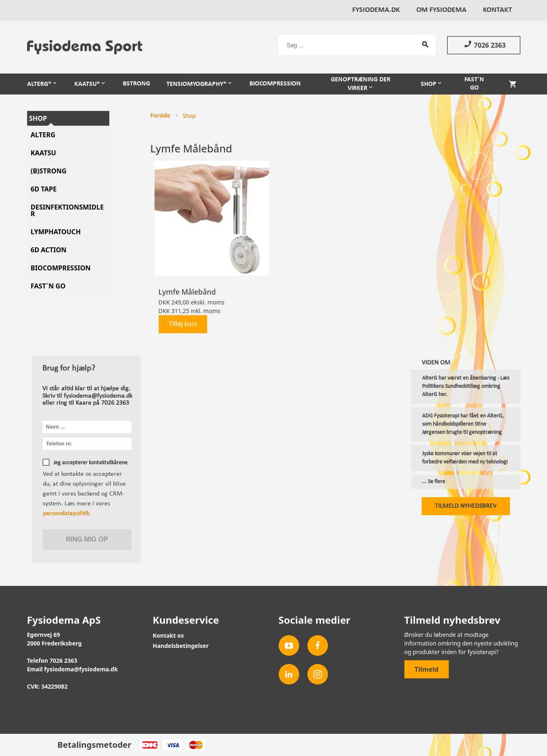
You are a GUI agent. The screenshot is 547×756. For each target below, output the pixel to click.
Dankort (149, 745)
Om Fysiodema (441, 10)
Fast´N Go (48, 286)
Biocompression (275, 84)
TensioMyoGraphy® (196, 84)
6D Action (49, 250)
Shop (429, 84)
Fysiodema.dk (376, 10)
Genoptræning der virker (361, 84)
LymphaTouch (56, 232)
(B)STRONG (49, 171)
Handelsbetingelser (181, 646)
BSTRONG (136, 84)
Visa (172, 745)
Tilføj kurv (183, 324)
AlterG (43, 135)
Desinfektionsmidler (67, 210)
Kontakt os (168, 635)
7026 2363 (484, 45)
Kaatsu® (87, 84)
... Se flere (433, 482)
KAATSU (44, 153)
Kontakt (497, 10)
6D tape (44, 189)
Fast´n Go (474, 84)
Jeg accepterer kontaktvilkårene (90, 463)
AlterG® (39, 84)
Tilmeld (427, 669)
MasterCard (195, 745)
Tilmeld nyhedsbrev (466, 506)
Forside (160, 115)
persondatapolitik (66, 514)
